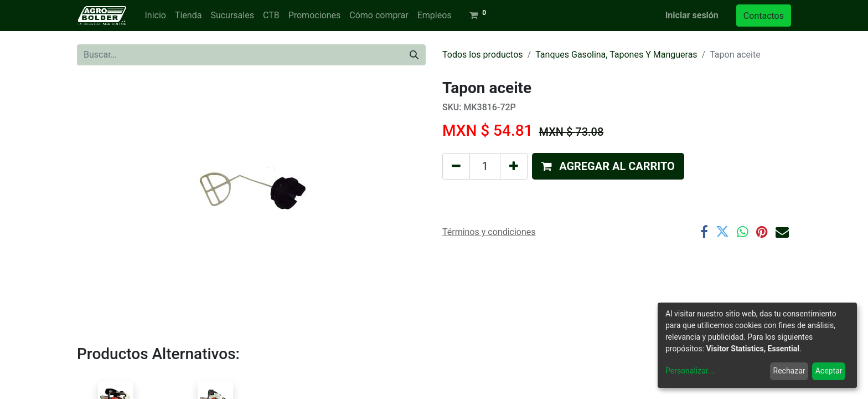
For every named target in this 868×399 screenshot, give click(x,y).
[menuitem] (155, 16)
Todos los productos (483, 55)
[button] (608, 166)
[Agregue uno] (514, 166)
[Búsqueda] (414, 55)
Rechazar (789, 371)
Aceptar (829, 371)
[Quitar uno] (456, 166)
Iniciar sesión (692, 15)
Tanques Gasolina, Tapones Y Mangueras (616, 55)
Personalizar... (690, 371)
